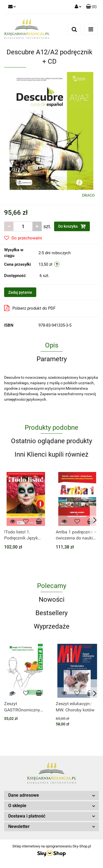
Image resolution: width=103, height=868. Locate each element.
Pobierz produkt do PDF (30, 308)
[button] (91, 7)
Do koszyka (72, 226)
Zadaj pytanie (20, 292)
